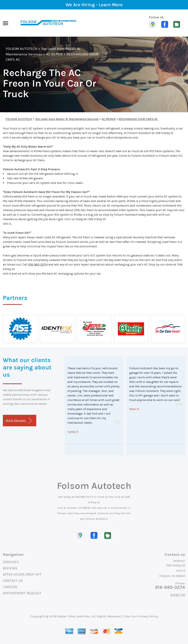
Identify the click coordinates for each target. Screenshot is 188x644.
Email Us (178, 595)
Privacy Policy (148, 616)
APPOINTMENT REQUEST (22, 593)
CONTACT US (13, 581)
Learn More (111, 5)
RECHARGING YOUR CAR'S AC (138, 119)
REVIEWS (10, 568)
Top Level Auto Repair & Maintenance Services (67, 119)
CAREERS (10, 587)
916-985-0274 (38, 264)
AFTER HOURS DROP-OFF (22, 574)
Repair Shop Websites (74, 616)
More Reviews (19, 421)
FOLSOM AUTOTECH (22, 49)
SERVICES (11, 562)
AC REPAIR (54, 54)
